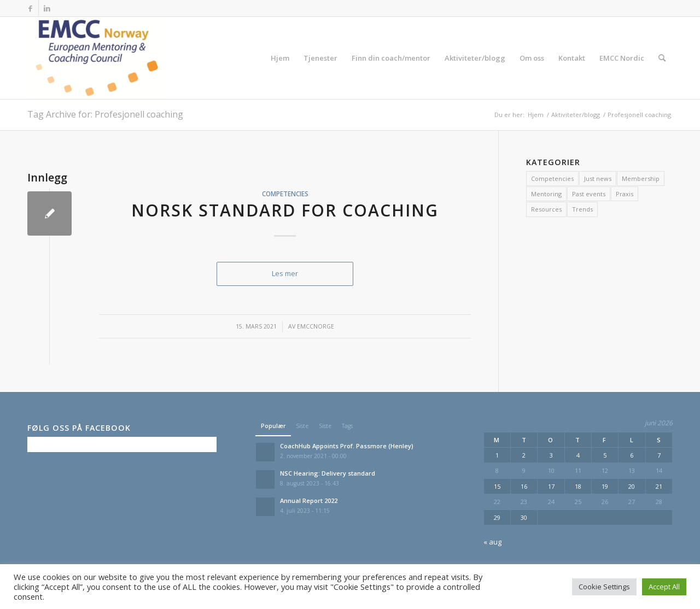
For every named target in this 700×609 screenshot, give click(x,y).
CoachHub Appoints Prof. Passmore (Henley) (347, 446)
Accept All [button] (664, 587)
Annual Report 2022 (309, 500)
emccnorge (316, 326)
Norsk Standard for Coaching (285, 210)
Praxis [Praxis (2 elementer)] (625, 194)
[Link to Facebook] (30, 8)
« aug (492, 542)
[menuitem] (280, 58)
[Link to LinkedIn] (47, 8)
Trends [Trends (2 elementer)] (582, 209)
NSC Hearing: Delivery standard (328, 473)
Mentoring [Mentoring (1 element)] (546, 194)
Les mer (285, 273)
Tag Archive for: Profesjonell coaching (105, 114)
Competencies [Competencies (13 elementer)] (552, 178)
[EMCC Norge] (97, 58)
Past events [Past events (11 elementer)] (589, 194)
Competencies (285, 194)
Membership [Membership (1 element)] (641, 178)
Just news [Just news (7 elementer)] (598, 178)
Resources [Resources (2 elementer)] (546, 209)
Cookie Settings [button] (604, 587)
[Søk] (662, 58)
